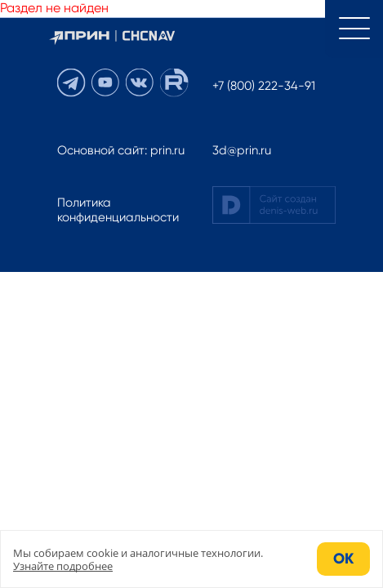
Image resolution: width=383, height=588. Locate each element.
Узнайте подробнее (63, 566)
